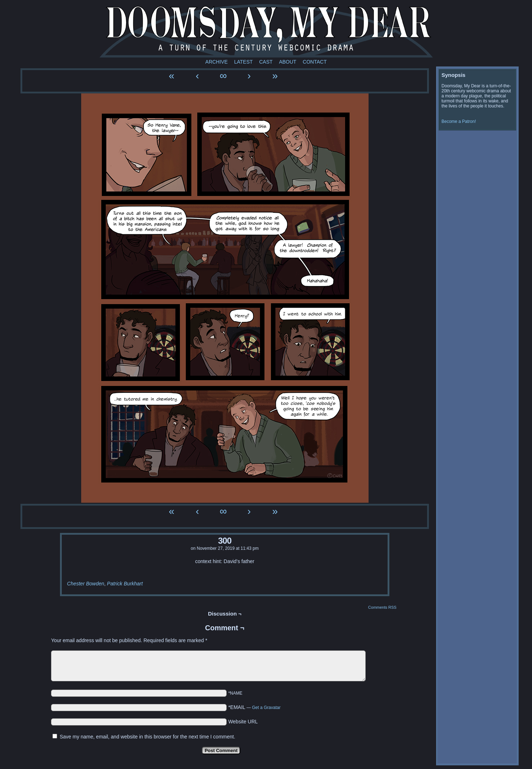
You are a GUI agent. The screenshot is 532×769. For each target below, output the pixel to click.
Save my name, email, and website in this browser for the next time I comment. (147, 737)
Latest (244, 62)
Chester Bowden (86, 584)
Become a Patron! (459, 121)
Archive (217, 62)
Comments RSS (382, 607)
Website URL (243, 722)
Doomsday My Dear (266, 31)
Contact (315, 62)
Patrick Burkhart (125, 584)
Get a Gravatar (266, 708)
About (288, 62)
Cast (266, 62)
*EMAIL (254, 707)
